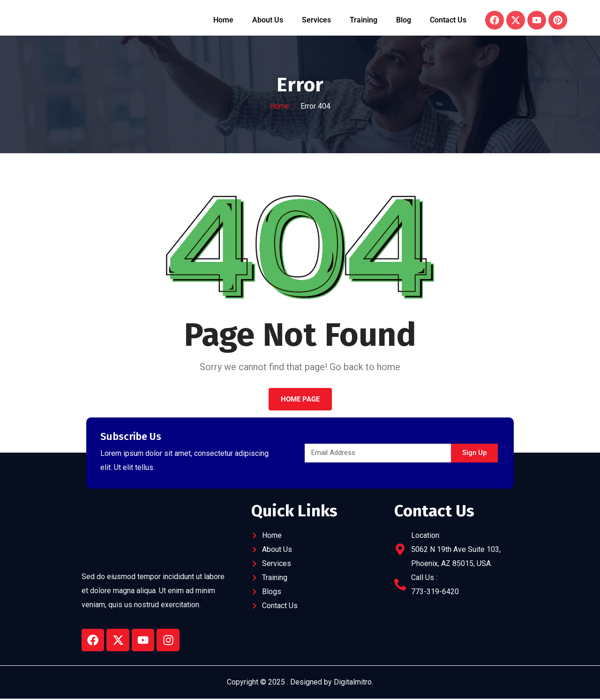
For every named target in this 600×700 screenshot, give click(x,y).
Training (364, 20)
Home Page (300, 400)
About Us (268, 20)
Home (223, 20)
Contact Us (448, 20)
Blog (404, 20)
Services (316, 20)
